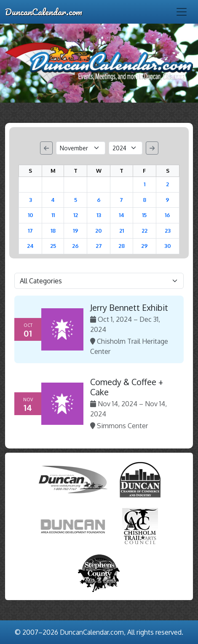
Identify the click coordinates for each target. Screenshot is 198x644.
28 (122, 246)
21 (122, 231)
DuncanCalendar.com (44, 12)
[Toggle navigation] (182, 12)
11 (53, 215)
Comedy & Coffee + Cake (127, 387)
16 (167, 215)
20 (99, 231)
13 (99, 215)
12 (76, 215)
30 (168, 246)
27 (99, 246)
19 (76, 231)
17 (30, 231)
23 (168, 231)
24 (30, 246)
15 (144, 215)
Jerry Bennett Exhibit (129, 307)
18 (53, 231)
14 (122, 215)
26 (75, 246)
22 (144, 231)
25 (53, 246)
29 (144, 246)
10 (31, 215)
